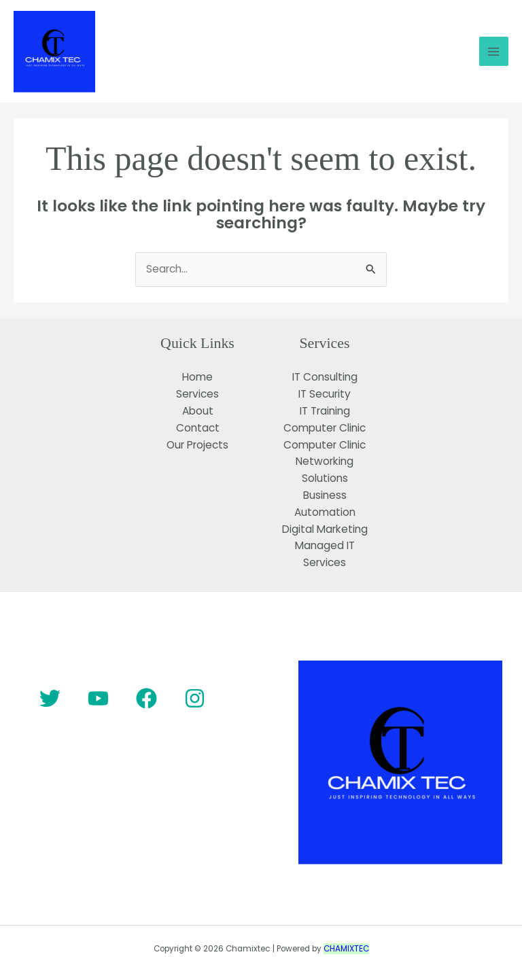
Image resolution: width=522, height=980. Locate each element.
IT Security (325, 394)
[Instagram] (195, 698)
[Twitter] (50, 698)
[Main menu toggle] (494, 51)
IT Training (325, 411)
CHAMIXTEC (346, 949)
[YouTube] (98, 698)
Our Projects (197, 445)
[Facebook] (146, 698)
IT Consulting (325, 377)
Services (197, 394)
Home (197, 377)
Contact (198, 428)
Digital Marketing (325, 529)
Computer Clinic (325, 428)
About (198, 411)
